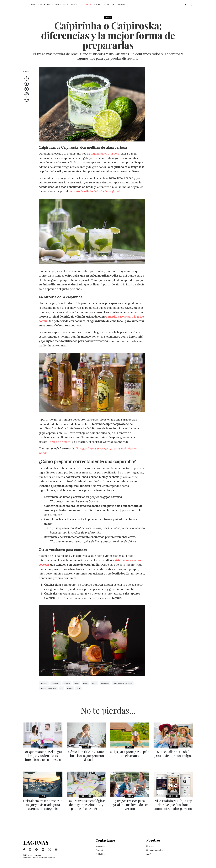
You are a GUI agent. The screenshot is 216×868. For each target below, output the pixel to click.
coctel (95, 683)
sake (79, 688)
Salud (89, 4)
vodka (77, 683)
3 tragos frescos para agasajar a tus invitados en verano (130, 804)
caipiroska (56, 683)
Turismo (121, 4)
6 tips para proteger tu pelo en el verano (130, 754)
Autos (50, 4)
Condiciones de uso (31, 858)
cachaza (67, 683)
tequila (70, 688)
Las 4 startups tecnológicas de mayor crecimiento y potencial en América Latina (86, 806)
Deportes (60, 4)
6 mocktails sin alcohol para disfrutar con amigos (173, 754)
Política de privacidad (47, 858)
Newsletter (100, 846)
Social (97, 4)
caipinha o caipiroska (48, 688)
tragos (86, 683)
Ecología (72, 4)
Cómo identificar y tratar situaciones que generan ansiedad (86, 756)
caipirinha (44, 683)
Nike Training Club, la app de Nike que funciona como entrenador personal (173, 804)
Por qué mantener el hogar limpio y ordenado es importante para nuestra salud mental (43, 758)
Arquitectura (38, 4)
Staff (148, 854)
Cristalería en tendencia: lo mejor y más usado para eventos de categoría (43, 804)
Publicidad (100, 854)
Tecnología (108, 4)
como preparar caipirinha (123, 683)
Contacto (100, 850)
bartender (105, 683)
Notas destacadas (155, 850)
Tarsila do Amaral (60, 442)
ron (62, 688)
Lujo (81, 4)
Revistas (150, 846)
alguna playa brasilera (105, 153)
